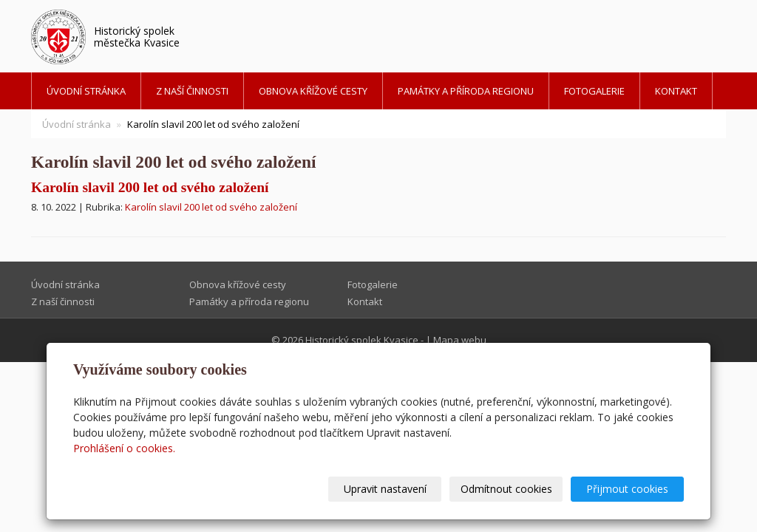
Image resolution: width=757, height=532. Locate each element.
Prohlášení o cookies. (124, 448)
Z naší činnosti (192, 91)
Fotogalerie (594, 91)
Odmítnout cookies (506, 489)
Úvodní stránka (86, 91)
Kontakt (676, 91)
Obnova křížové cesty (313, 91)
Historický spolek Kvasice (362, 340)
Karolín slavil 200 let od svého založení (150, 187)
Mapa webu (460, 340)
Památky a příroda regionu (466, 91)
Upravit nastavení (385, 489)
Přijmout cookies (627, 489)
